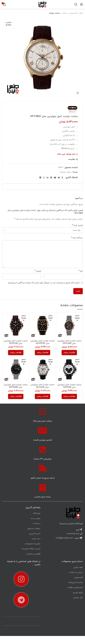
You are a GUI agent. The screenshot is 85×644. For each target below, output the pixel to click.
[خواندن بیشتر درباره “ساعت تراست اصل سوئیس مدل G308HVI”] (42, 396)
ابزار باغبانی (78, 598)
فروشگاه (37, 513)
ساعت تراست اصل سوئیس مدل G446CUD (16, 342)
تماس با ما (36, 518)
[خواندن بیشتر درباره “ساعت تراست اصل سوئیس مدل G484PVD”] (42, 353)
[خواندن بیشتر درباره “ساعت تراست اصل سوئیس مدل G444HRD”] (16, 396)
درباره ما (37, 523)
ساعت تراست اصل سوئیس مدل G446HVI (69, 386)
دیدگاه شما (77, 238)
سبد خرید (36, 539)
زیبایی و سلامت (76, 572)
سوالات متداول (34, 529)
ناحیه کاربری (35, 534)
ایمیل (38, 271)
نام (81, 271)
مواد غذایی (78, 567)
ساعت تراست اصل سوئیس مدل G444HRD (16, 386)
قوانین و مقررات (33, 554)
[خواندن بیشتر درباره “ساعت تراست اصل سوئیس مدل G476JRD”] (69, 353)
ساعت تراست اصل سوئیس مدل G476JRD (69, 342)
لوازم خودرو (78, 593)
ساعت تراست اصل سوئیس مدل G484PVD (43, 342)
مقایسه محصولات (32, 544)
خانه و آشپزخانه (76, 583)
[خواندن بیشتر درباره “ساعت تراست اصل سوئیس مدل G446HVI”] (69, 396)
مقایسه (72, 159)
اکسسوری (73, 13)
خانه (81, 13)
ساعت (65, 13)
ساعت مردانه (54, 13)
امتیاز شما (77, 225)
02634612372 (73, 534)
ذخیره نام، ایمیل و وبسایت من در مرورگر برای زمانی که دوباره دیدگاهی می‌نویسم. (44, 283)
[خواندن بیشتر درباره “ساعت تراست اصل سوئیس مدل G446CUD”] (16, 353)
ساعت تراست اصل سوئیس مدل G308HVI (43, 386)
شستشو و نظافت (75, 587)
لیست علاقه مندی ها (31, 549)
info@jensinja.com (64, 538)
